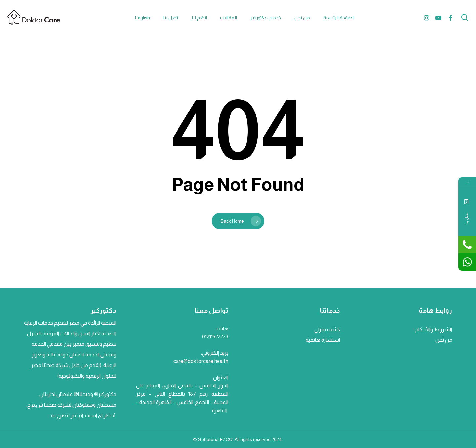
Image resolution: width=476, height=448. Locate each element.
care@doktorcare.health (201, 361)
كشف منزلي (327, 329)
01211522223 (215, 337)
